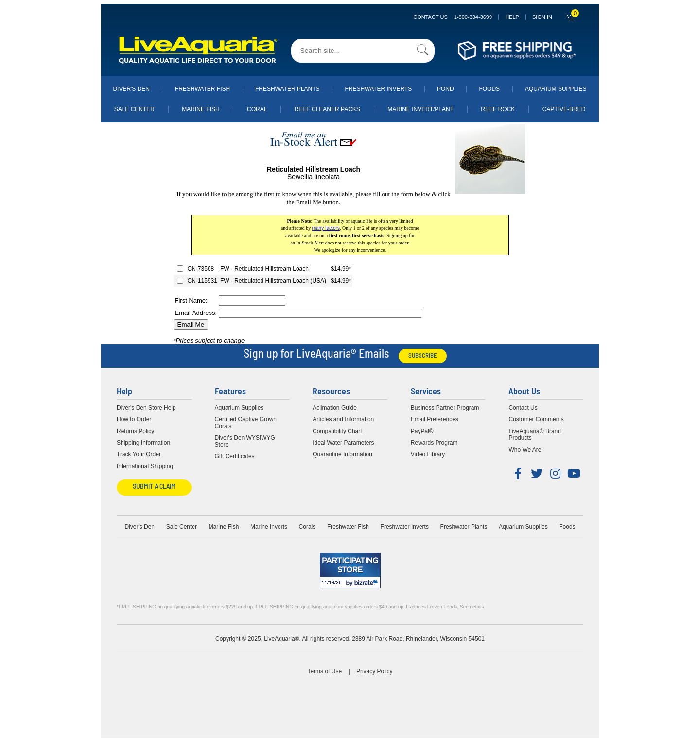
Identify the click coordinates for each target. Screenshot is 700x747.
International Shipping (145, 466)
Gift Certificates (235, 456)
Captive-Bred (564, 109)
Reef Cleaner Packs (327, 109)
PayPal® (422, 431)
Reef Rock (498, 109)
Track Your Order (139, 454)
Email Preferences (435, 419)
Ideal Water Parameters (343, 443)
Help (512, 17)
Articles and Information (343, 419)
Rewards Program (434, 443)
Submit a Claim (154, 487)
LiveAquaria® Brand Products (535, 434)
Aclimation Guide (335, 408)
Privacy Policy (375, 671)
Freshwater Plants (288, 89)
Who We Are (525, 450)
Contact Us (453, 17)
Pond (446, 89)
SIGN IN (542, 17)
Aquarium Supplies (556, 89)
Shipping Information (143, 443)
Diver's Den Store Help (146, 408)
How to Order (134, 419)
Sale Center (134, 109)
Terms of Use (324, 671)
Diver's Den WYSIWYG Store (245, 441)
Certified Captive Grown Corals (246, 423)
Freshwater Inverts (378, 89)
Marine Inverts (269, 527)
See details (472, 607)
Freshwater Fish (202, 89)
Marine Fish (201, 109)
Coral (257, 109)
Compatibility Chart (337, 431)
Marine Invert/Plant (420, 109)
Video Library (428, 454)
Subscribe (423, 356)
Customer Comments (536, 419)
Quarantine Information (342, 454)
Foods (489, 89)
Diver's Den (131, 89)
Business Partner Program (445, 408)
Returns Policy (135, 431)
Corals (307, 527)
